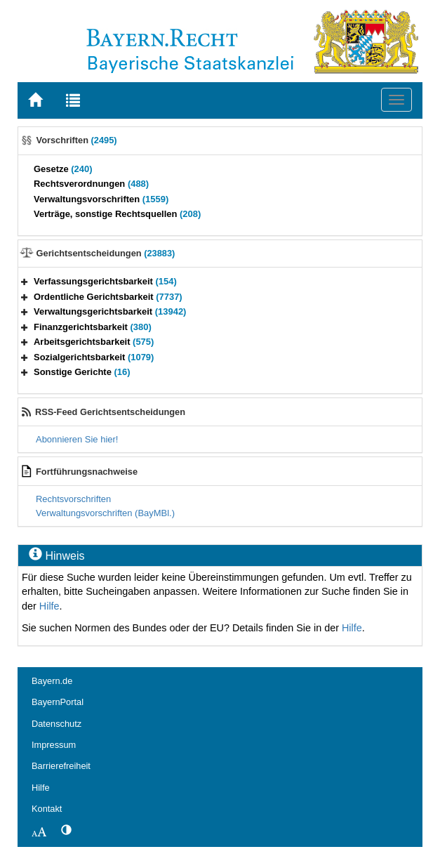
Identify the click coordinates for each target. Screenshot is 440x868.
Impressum (54, 745)
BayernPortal (58, 702)
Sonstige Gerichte (82, 372)
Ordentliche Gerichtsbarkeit (108, 297)
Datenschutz (56, 724)
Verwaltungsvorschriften (101, 199)
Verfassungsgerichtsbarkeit (105, 281)
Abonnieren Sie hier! (77, 439)
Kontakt (47, 809)
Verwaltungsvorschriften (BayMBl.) (105, 513)
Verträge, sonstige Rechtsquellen (117, 214)
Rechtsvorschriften (73, 499)
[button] (25, 281)
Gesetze (63, 169)
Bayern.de (52, 681)
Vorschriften (77, 140)
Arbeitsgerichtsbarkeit (94, 342)
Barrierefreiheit (61, 766)
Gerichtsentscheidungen (106, 253)
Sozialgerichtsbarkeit (94, 357)
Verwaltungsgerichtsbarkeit (110, 311)
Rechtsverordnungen (91, 184)
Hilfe (49, 606)
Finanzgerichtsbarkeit (93, 327)
